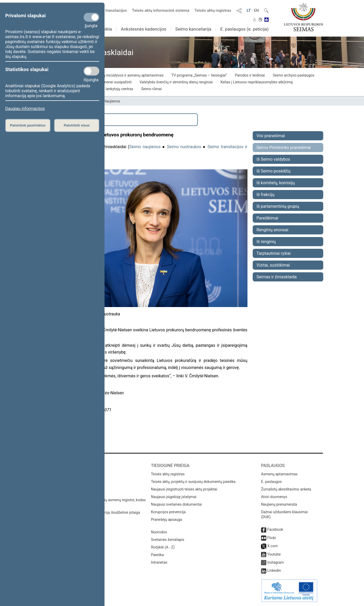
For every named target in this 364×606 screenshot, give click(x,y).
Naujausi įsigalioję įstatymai (174, 497)
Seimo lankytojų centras (114, 89)
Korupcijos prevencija (168, 512)
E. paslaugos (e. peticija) (244, 29)
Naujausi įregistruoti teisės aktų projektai (184, 489)
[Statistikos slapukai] (91, 71)
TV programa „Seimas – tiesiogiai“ (199, 75)
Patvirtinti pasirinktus (28, 125)
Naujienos (112, 101)
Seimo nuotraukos (184, 147)
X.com (273, 546)
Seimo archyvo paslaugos (294, 75)
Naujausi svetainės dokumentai (177, 504)
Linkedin (274, 570)
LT (249, 10)
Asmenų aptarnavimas (279, 474)
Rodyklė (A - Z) (163, 547)
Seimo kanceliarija (193, 29)
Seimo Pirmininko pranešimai (284, 148)
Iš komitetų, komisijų (276, 183)
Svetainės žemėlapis (168, 540)
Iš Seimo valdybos (273, 159)
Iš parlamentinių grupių (278, 206)
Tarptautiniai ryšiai (274, 253)
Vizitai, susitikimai (273, 265)
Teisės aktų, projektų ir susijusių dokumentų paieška (193, 482)
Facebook (275, 529)
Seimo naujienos (145, 147)
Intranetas (159, 562)
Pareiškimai (267, 218)
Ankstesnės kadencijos (144, 29)
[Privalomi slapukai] (91, 17)
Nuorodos (159, 532)
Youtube (274, 554)
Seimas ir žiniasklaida (277, 277)
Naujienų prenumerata (279, 504)
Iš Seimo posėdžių (274, 171)
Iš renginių (266, 242)
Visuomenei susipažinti (113, 82)
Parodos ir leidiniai (250, 75)
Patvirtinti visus (77, 125)
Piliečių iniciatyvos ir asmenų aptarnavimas (129, 75)
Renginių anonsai (273, 230)
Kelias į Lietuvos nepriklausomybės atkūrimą (257, 82)
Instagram (276, 562)
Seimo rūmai (151, 89)
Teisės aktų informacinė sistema (161, 10)
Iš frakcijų (266, 195)
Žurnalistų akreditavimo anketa (286, 489)
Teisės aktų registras (213, 10)
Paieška (157, 555)
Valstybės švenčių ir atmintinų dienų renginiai (176, 82)
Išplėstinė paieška (65, 120)
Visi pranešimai (271, 136)
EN (256, 10)
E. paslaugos (271, 482)
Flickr (272, 538)
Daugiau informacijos (25, 109)
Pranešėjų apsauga (167, 520)
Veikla (106, 29)
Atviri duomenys (274, 497)
